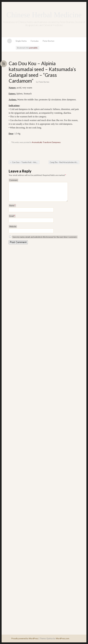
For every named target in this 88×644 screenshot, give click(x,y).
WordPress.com (63, 638)
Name (12, 209)
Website (13, 230)
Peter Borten (48, 41)
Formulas (35, 41)
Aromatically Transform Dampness (46, 142)
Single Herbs (21, 41)
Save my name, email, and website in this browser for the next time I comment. (45, 240)
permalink (33, 48)
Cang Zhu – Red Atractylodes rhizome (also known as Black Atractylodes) (65, 162)
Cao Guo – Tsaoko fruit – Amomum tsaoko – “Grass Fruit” (25, 162)
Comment (13, 180)
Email (12, 219)
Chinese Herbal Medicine (44, 15)
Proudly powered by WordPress (25, 638)
